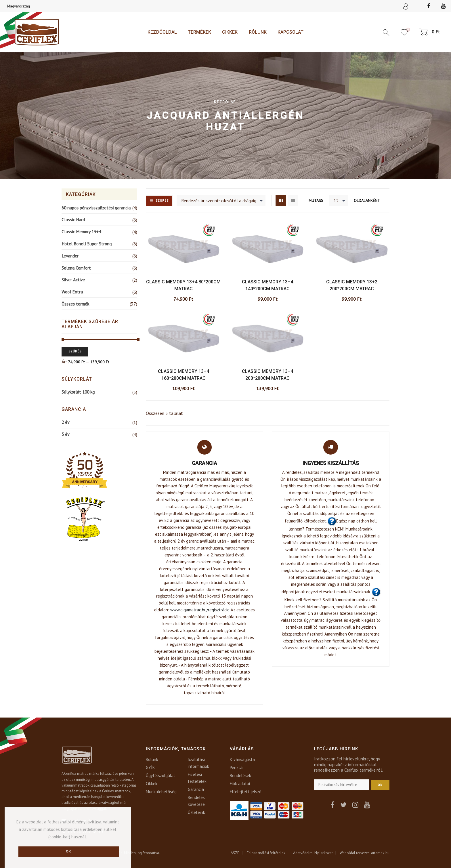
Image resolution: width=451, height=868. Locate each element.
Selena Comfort (76, 268)
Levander (70, 256)
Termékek (199, 32)
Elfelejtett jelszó (246, 792)
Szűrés (162, 201)
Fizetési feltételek (197, 778)
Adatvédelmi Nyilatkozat (313, 853)
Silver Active (73, 280)
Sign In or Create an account (406, 7)
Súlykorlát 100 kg (78, 392)
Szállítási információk (198, 763)
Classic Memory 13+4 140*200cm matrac (267, 285)
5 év (65, 434)
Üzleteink (196, 812)
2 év (65, 422)
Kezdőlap (225, 102)
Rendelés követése (196, 801)
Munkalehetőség (161, 792)
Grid (281, 201)
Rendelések (240, 776)
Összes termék (75, 304)
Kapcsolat (291, 32)
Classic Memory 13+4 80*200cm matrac (183, 285)
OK (380, 785)
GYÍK (150, 767)
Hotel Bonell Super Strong (87, 244)
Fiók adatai (240, 784)
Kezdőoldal (162, 32)
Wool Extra (72, 292)
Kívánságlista (242, 759)
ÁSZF (235, 853)
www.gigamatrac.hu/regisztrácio (200, 610)
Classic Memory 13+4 (81, 232)
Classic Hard (73, 220)
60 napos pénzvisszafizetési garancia (96, 208)
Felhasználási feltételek (266, 853)
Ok (69, 851)
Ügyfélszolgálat (160, 776)
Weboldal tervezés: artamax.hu (365, 853)
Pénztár (237, 767)
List (293, 201)
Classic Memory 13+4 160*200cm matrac (184, 375)
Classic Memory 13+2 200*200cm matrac (352, 285)
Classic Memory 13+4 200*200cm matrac (267, 375)
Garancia (196, 789)
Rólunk (258, 32)
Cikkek (230, 32)
